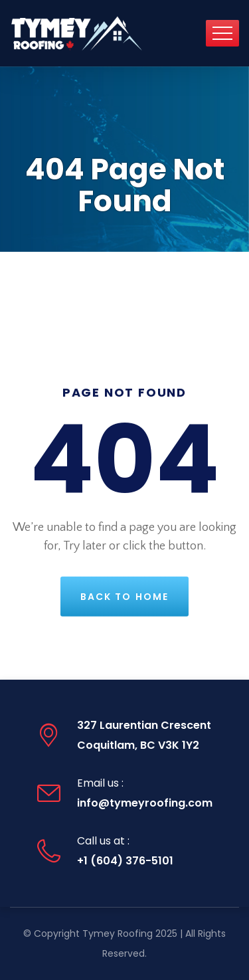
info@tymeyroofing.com (145, 803)
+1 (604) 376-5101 (125, 861)
